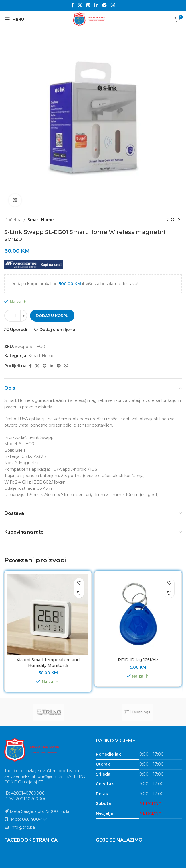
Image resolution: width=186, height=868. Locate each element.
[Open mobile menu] (14, 19)
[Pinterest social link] (88, 5)
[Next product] (179, 220)
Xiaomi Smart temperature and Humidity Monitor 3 (48, 663)
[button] (79, 593)
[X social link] (80, 5)
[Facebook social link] (72, 5)
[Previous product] (167, 220)
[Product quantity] (16, 316)
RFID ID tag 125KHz (138, 660)
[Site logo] (93, 19)
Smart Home (41, 220)
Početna (13, 220)
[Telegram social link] (104, 5)
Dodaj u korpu (52, 316)
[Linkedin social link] (96, 5)
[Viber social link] (113, 5)
